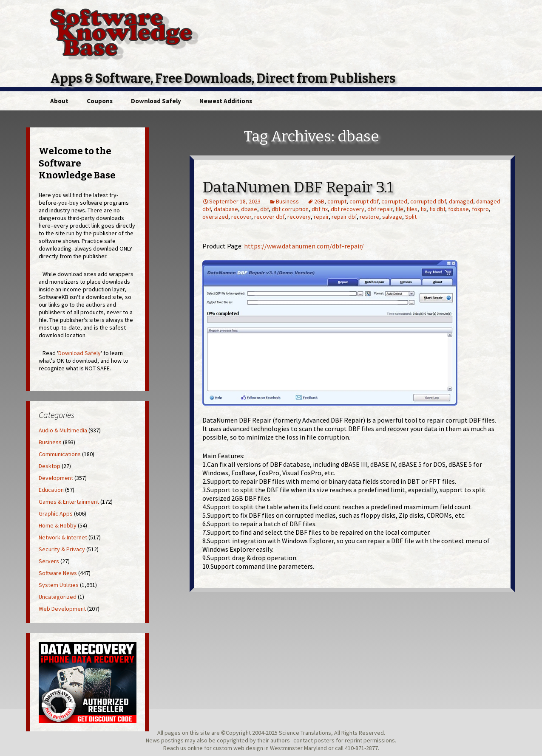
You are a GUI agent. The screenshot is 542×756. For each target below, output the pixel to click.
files (412, 209)
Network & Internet (63, 537)
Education (51, 490)
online (195, 748)
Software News (58, 573)
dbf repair (380, 209)
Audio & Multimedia (63, 430)
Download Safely (156, 101)
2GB (319, 201)
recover (241, 217)
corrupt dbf (364, 201)
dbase (249, 209)
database (226, 209)
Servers (49, 561)
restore (369, 217)
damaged (461, 201)
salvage (392, 217)
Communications (60, 454)
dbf (264, 209)
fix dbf (437, 209)
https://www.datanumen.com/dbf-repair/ (304, 246)
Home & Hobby (58, 525)
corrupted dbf (428, 201)
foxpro (480, 209)
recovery (299, 217)
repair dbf (344, 217)
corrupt (337, 201)
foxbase (458, 209)
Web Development (62, 609)
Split (411, 217)
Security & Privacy (62, 549)
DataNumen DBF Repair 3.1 (298, 187)
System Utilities (59, 585)
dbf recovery (348, 209)
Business (287, 201)
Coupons (100, 101)
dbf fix (320, 209)
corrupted (394, 201)
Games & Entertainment (69, 502)
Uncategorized (58, 597)
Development (56, 478)
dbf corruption (290, 209)
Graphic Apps (56, 513)
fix (423, 209)
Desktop (50, 466)
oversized (215, 217)
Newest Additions (226, 101)
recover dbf (269, 217)
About (59, 101)
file (399, 209)
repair (321, 217)
